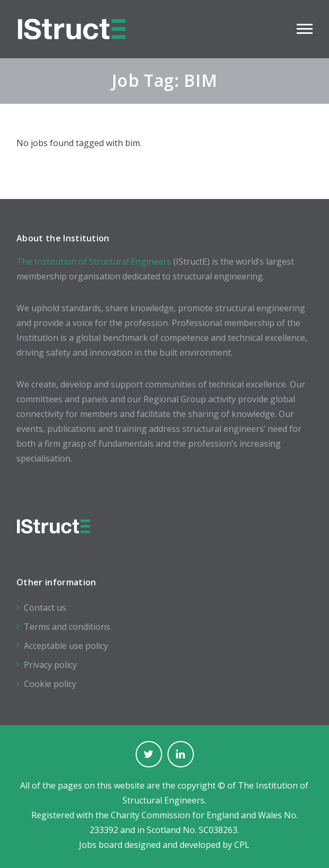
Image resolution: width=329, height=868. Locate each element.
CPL (242, 845)
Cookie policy (50, 684)
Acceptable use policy (66, 646)
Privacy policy (50, 665)
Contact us (45, 608)
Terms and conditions (67, 627)
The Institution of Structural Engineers (94, 261)
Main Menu (305, 29)
